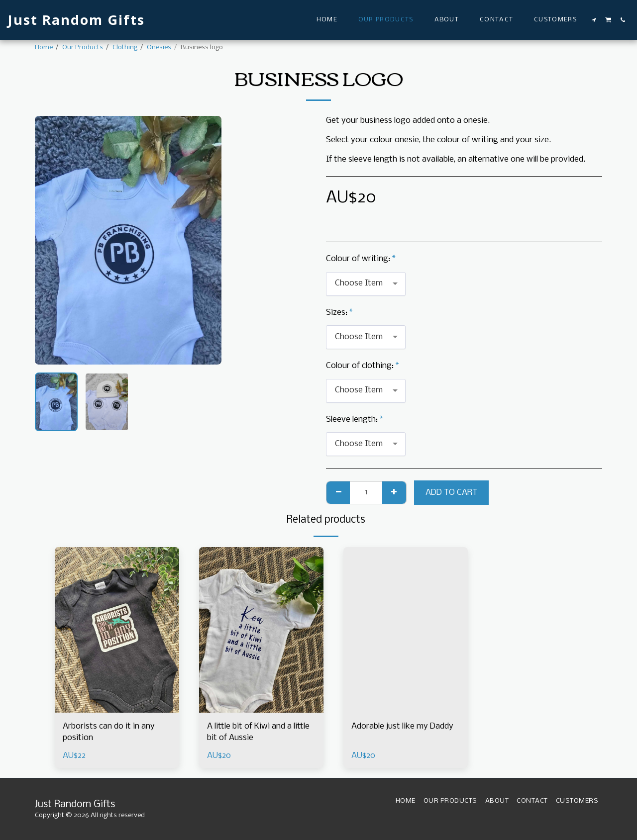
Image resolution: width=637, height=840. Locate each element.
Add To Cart (451, 493)
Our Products (83, 47)
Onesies (159, 47)
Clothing (125, 47)
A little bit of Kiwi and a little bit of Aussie (258, 732)
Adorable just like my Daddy (402, 726)
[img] (117, 630)
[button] (594, 20)
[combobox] (366, 284)
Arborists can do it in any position (109, 732)
